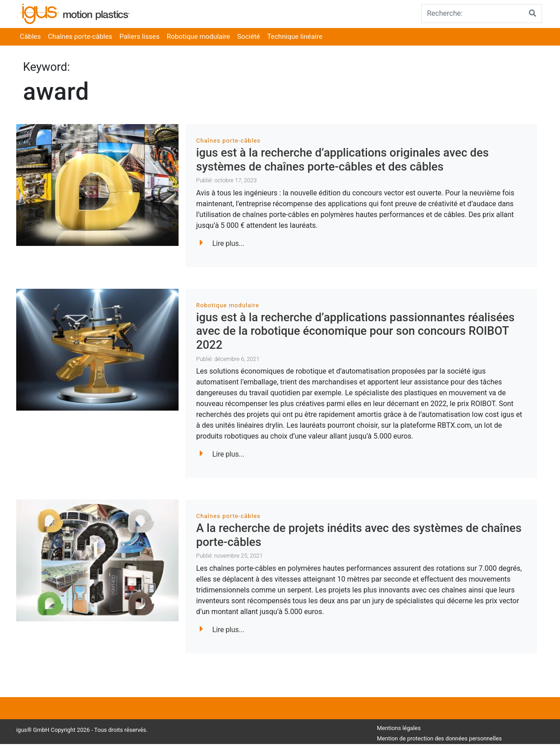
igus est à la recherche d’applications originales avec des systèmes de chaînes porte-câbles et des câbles (342, 160)
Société (248, 37)
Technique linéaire (295, 37)
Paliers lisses (140, 37)
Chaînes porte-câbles (80, 37)
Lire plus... (222, 243)
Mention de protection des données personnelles (439, 738)
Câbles (30, 37)
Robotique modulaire (198, 37)
